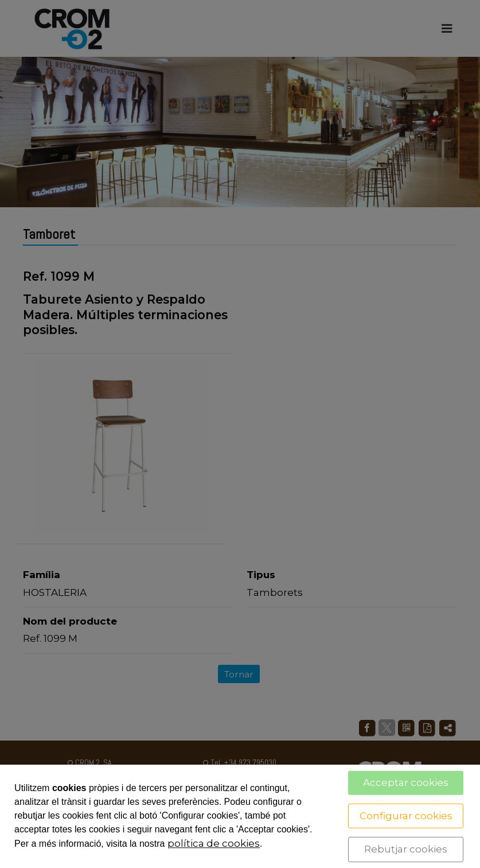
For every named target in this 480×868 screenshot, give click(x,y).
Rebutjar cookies (406, 849)
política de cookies (214, 843)
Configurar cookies (406, 815)
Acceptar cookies (406, 782)
